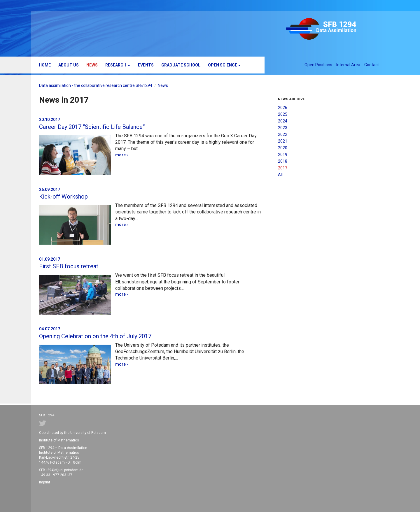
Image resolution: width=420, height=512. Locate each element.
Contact (372, 65)
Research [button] (116, 65)
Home (45, 65)
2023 (283, 128)
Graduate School (181, 65)
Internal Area (348, 65)
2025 (283, 114)
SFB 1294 (330, 30)
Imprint (45, 482)
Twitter (43, 423)
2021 (283, 141)
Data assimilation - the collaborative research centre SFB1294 (96, 85)
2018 (283, 161)
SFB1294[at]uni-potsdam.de (61, 470)
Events (146, 65)
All (280, 175)
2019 (283, 155)
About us (69, 65)
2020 (283, 148)
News (92, 65)
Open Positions (318, 65)
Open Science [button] (223, 65)
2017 (283, 168)
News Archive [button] (291, 99)
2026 (283, 108)
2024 (283, 121)
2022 (283, 134)
